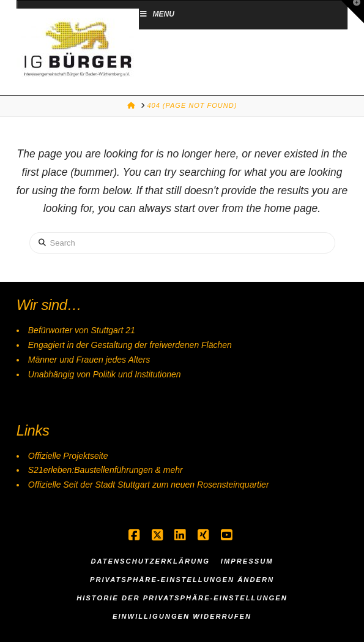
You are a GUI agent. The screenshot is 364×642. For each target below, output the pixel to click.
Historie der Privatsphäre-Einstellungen (182, 598)
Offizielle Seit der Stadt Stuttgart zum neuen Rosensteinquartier (149, 485)
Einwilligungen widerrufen (182, 616)
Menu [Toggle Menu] (157, 14)
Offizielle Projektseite (68, 456)
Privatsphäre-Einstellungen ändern (182, 580)
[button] (352, 12)
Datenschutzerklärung (150, 561)
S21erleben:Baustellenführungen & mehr (106, 470)
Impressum (247, 561)
